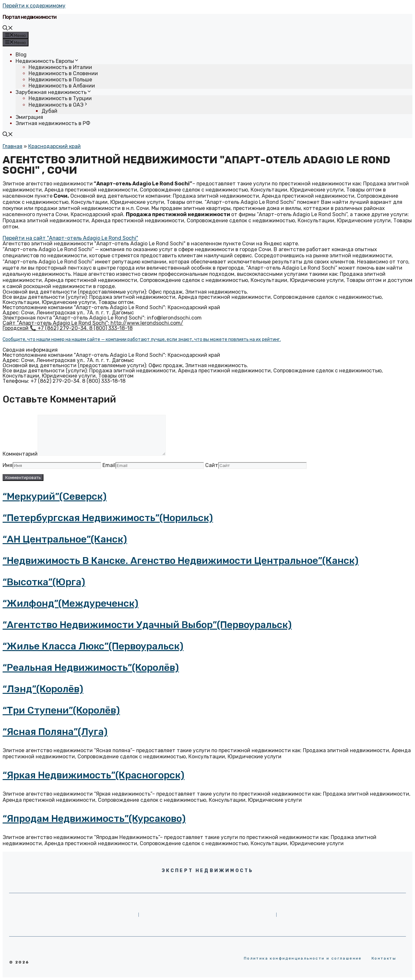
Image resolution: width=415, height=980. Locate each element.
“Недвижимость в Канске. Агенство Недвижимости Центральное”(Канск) (181, 561)
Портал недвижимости (30, 17)
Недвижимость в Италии (60, 67)
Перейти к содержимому (34, 6)
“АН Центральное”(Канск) (65, 539)
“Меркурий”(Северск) (55, 496)
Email (109, 465)
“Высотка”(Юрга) (44, 582)
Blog (21, 55)
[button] (70, 238)
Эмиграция (29, 117)
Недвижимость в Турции (60, 98)
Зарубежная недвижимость (54, 92)
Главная (12, 146)
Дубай (49, 111)
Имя (8, 465)
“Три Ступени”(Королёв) (61, 710)
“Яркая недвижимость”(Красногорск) (94, 775)
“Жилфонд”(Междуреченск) (71, 603)
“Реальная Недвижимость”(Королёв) (91, 668)
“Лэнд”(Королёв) (43, 689)
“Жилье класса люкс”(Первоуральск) (93, 646)
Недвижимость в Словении (63, 73)
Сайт (212, 465)
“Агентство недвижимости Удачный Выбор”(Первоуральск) (147, 625)
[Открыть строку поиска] (8, 29)
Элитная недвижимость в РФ (53, 123)
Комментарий (20, 454)
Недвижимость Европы (47, 61)
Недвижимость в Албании (62, 86)
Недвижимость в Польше (60, 80)
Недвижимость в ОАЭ (59, 105)
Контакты (384, 958)
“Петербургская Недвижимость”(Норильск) (108, 518)
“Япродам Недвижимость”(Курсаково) (94, 819)
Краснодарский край (54, 146)
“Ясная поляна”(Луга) (55, 732)
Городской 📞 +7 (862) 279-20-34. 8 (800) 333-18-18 (68, 328)
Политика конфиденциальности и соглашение (303, 958)
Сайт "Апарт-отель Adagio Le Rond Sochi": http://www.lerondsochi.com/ (93, 323)
